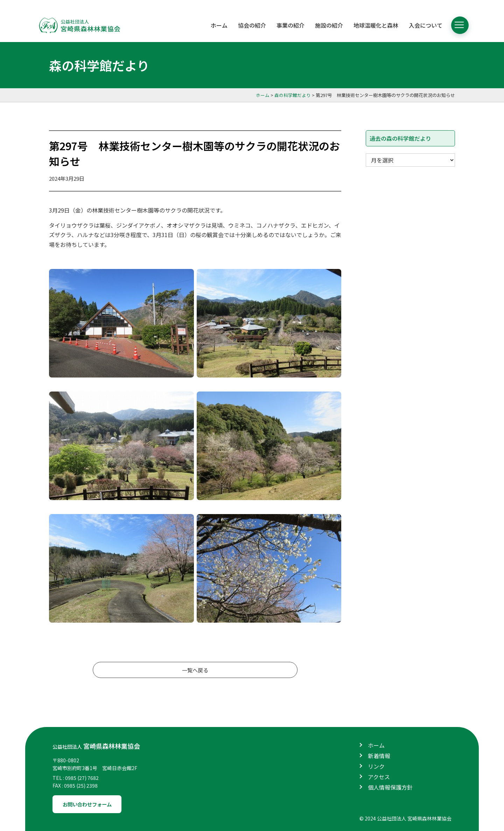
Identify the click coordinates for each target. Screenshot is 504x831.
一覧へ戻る (195, 671)
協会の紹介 (252, 25)
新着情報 (379, 750)
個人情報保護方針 (390, 782)
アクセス (379, 771)
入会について (426, 25)
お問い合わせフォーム (92, 799)
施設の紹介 (329, 25)
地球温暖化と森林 (376, 25)
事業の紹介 (290, 25)
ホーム (219, 25)
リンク (376, 761)
